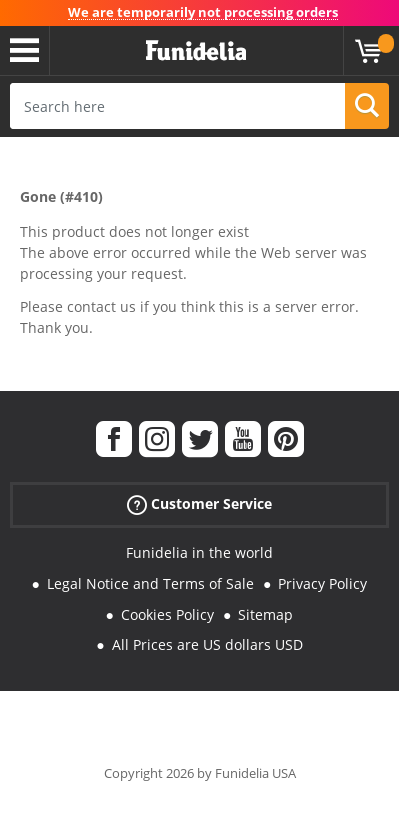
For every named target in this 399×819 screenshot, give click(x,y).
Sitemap (265, 614)
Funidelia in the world (199, 552)
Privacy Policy (322, 583)
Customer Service (199, 504)
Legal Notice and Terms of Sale (150, 583)
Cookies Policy (167, 614)
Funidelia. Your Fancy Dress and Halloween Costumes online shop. (196, 51)
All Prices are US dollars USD (207, 644)
